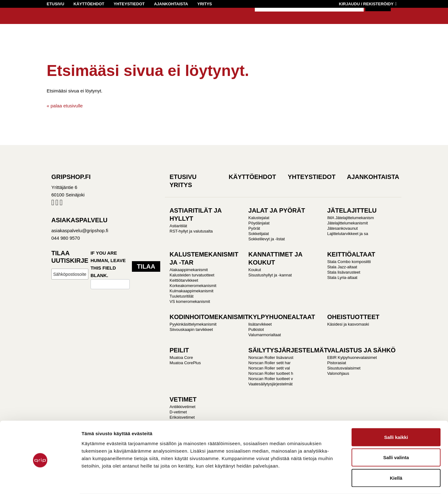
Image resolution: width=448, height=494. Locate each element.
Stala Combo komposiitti (349, 262)
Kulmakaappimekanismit (191, 291)
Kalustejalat (259, 218)
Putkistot (256, 329)
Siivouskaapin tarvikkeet (191, 329)
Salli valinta (396, 433)
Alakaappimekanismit (189, 270)
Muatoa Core (181, 358)
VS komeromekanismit (190, 301)
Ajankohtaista (171, 4)
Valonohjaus (338, 373)
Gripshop (58, 24)
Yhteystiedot (129, 4)
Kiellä (396, 453)
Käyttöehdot (89, 4)
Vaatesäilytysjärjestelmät (270, 384)
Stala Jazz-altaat (342, 267)
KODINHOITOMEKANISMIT (209, 317)
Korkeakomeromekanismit (193, 286)
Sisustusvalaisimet (344, 368)
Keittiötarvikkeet (184, 280)
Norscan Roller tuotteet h (271, 373)
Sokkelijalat (259, 234)
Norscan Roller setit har (269, 363)
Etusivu (55, 4)
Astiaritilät (178, 226)
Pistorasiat (337, 363)
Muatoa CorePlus (185, 363)
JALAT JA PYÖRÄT (277, 210)
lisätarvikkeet (260, 324)
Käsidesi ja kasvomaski (348, 324)
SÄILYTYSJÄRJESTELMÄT (288, 350)
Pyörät (254, 228)
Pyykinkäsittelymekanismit (193, 324)
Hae (378, 19)
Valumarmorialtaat (265, 335)
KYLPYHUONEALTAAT (282, 317)
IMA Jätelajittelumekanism (351, 218)
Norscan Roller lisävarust (271, 358)
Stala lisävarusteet (344, 272)
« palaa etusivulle (65, 106)
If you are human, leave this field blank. (108, 264)
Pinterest (61, 204)
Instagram (57, 204)
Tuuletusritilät (182, 296)
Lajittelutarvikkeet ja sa (348, 234)
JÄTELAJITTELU (352, 210)
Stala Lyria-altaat (342, 278)
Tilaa (146, 266)
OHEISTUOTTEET (353, 317)
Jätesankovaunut (343, 228)
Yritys (205, 4)
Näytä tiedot (361, 482)
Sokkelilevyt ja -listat (266, 239)
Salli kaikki (396, 412)
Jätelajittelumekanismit (348, 223)
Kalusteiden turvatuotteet (192, 275)
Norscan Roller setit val (269, 368)
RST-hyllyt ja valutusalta (191, 231)
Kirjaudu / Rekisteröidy (366, 4)
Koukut (254, 270)
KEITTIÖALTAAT (351, 254)
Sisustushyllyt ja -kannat (270, 275)
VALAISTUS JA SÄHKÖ (362, 350)
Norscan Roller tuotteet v (271, 379)
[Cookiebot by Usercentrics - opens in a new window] (40, 482)
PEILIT (179, 350)
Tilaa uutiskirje (70, 257)
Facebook (53, 204)
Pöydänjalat (259, 223)
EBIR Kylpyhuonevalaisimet (352, 358)
